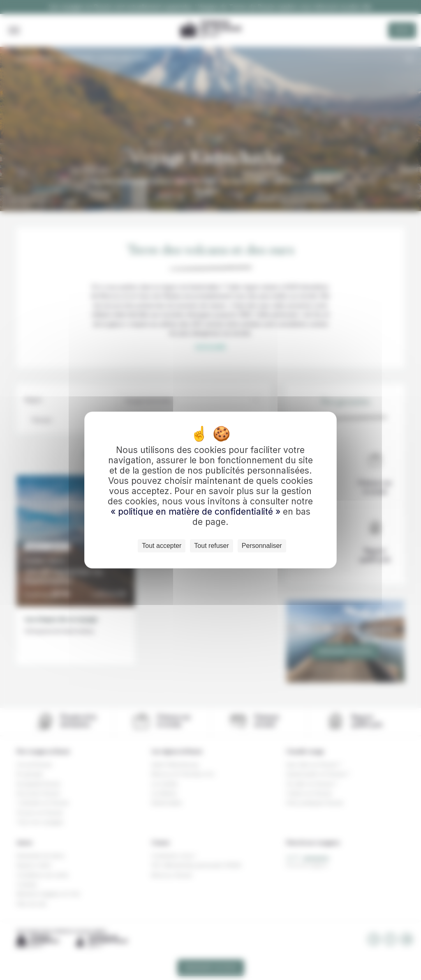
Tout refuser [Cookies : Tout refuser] (211, 546)
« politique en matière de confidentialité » (197, 512)
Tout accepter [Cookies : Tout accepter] (162, 546)
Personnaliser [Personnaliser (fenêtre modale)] (262, 546)
